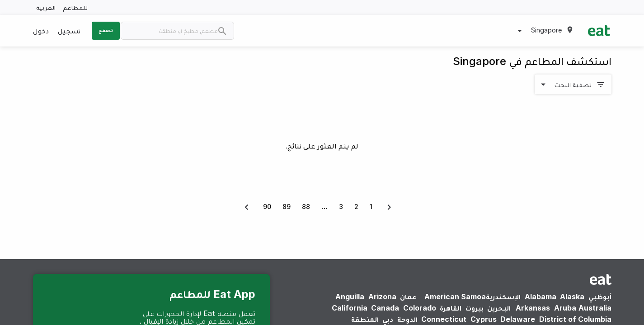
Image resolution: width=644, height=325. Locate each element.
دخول (41, 31)
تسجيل (69, 31)
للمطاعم (75, 7)
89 (287, 207)
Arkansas (533, 308)
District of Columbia (575, 319)
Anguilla (350, 297)
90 (267, 207)
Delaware (518, 319)
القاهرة (451, 308)
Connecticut (444, 319)
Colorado (420, 308)
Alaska (572, 297)
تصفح (106, 30)
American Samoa (455, 297)
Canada (385, 308)
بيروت (475, 308)
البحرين (499, 308)
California (350, 308)
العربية (46, 7)
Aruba (565, 308)
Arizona (382, 297)
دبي (388, 319)
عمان (408, 297)
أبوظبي (600, 297)
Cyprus (484, 319)
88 (306, 207)
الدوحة (407, 319)
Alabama (541, 297)
